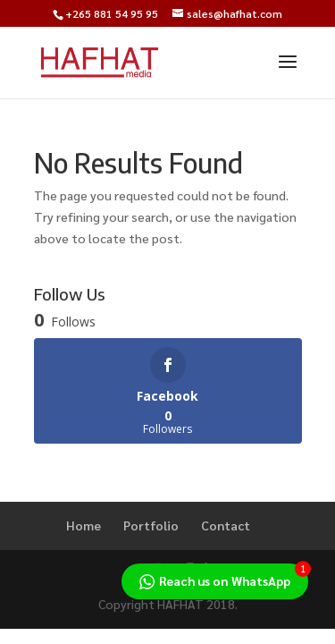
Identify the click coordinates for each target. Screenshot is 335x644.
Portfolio (151, 525)
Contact (226, 525)
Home (84, 525)
